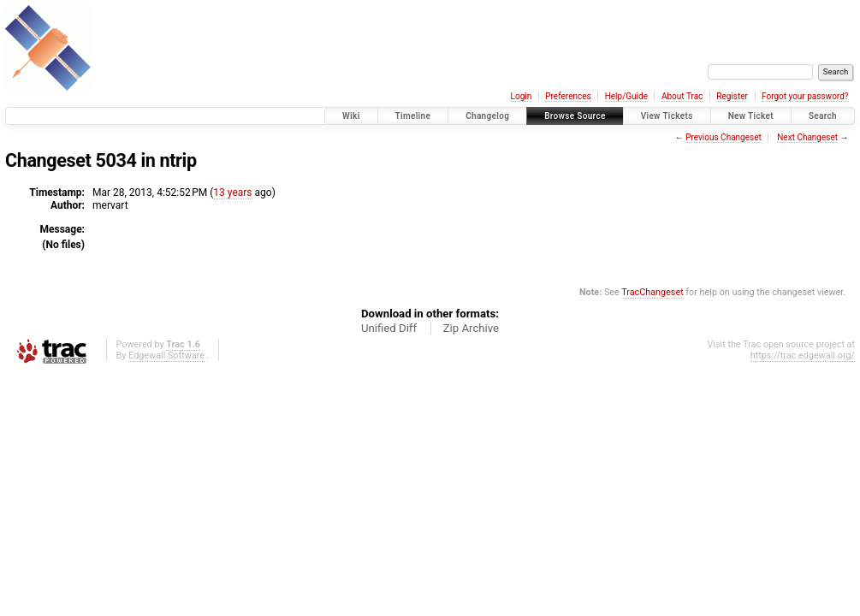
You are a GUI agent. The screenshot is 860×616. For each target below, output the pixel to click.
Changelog (487, 116)
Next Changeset (807, 137)
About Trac (682, 96)
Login (522, 96)
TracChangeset (652, 292)
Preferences (568, 96)
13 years (232, 192)
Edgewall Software (166, 355)
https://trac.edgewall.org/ (803, 355)
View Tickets (667, 116)
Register (732, 96)
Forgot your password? (805, 96)
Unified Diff (389, 328)
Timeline (413, 116)
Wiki (351, 116)
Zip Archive (471, 328)
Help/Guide (626, 96)
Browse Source (575, 116)
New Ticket (751, 116)
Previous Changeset (724, 137)
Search (823, 116)
